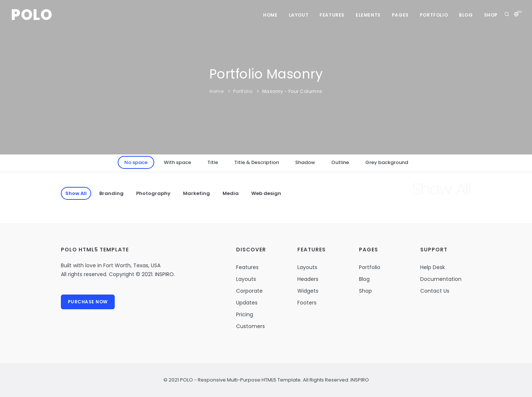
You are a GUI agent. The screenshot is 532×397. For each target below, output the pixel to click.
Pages (400, 15)
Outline (340, 162)
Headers (308, 279)
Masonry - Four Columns (292, 91)
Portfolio (434, 15)
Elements (368, 15)
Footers (307, 303)
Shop (491, 15)
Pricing (245, 314)
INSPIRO (359, 380)
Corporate (249, 291)
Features (332, 15)
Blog (466, 15)
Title (213, 162)
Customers (251, 326)
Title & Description (257, 162)
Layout (299, 15)
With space (177, 162)
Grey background (387, 162)
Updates (247, 303)
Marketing (196, 193)
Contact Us (435, 291)
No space (136, 162)
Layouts (246, 279)
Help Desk (433, 267)
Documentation (441, 279)
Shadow (305, 162)
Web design (266, 193)
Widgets (308, 291)
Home (270, 15)
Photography (153, 193)
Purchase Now (88, 302)
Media (231, 193)
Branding (111, 193)
